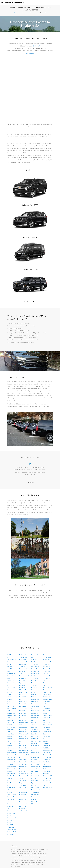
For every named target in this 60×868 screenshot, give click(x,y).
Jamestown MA (48, 699)
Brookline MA (35, 757)
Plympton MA (47, 732)
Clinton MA (46, 722)
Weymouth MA (12, 829)
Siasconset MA (36, 667)
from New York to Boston (48, 768)
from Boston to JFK (12, 800)
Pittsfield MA (35, 760)
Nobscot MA (35, 711)
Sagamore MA (35, 753)
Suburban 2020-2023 (30, 205)
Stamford (34, 660)
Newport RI (23, 720)
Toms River (11, 697)
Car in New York (24, 750)
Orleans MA (47, 701)
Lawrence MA (47, 676)
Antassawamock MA (12, 661)
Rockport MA (11, 788)
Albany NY (34, 769)
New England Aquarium (23, 665)
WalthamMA (23, 690)
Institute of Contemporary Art (36, 706)
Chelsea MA (35, 755)
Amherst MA (23, 811)
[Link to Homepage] (15, 3)
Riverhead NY (35, 662)
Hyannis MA (23, 697)
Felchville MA (47, 771)
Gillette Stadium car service (11, 748)
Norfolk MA (23, 694)
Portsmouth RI (36, 799)
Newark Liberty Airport (12, 717)
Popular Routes (23, 13)
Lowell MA (34, 734)
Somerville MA (48, 741)
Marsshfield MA (36, 790)
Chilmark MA (35, 671)
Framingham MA (35, 772)
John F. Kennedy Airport (12, 670)
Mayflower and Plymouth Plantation (24, 683)
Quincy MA (34, 801)
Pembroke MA (36, 797)
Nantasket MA (36, 767)
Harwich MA (11, 825)
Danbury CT (47, 713)
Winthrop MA (11, 769)
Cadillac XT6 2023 (30, 237)
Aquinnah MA (47, 783)
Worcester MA (24, 734)
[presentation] (8, 473)
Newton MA (23, 706)
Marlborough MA (23, 717)
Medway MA (23, 748)
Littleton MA (23, 732)
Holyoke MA (11, 771)
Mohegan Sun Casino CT (11, 814)
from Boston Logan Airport (23, 791)
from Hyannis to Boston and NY (12, 754)
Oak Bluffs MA (35, 674)
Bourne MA (47, 734)
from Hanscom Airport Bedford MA (24, 755)
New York (34, 785)
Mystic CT (10, 664)
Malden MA (47, 708)
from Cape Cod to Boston (12, 763)
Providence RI (12, 818)
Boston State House (23, 768)
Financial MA (47, 718)
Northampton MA (35, 656)
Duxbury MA (23, 688)
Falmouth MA (47, 755)
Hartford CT (23, 655)
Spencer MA (23, 764)
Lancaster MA (47, 662)
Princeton (10, 699)
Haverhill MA (47, 667)
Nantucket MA (48, 725)
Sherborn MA (47, 757)
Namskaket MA (36, 762)
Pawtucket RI (47, 753)
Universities (11, 811)
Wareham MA (23, 760)
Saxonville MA (47, 774)
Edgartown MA (24, 808)
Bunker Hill (34, 688)
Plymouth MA (35, 783)
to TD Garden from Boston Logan (23, 781)
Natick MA (46, 743)
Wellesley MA (23, 657)
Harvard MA (23, 711)
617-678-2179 (36, 46)
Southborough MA (24, 740)
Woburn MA (35, 781)
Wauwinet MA (35, 664)
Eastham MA (35, 715)
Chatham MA (23, 662)
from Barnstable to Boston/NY (23, 727)
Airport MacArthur (11, 791)
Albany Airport (12, 795)
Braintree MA (23, 678)
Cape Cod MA (23, 701)
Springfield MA (12, 832)
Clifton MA (46, 674)
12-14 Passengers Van (30, 270)
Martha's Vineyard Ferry (47, 786)
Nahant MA (47, 671)
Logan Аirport (11, 713)
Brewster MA (47, 660)
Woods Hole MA (11, 779)
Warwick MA (47, 697)
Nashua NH (46, 669)
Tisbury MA (35, 729)
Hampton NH (47, 657)
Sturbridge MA (24, 774)
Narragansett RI (24, 676)
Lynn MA (34, 778)
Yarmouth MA (47, 694)
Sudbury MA (11, 797)
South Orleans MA (12, 689)
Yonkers (10, 694)
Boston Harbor (36, 699)
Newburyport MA (47, 679)
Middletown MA (36, 741)
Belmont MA (47, 746)
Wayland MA (23, 788)
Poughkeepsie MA (47, 689)
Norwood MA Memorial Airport (23, 671)
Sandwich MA (47, 778)
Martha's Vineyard (34, 684)
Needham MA (35, 713)
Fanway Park (35, 701)
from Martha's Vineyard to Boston (35, 678)
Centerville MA (12, 767)
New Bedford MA (11, 784)
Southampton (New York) (12, 705)
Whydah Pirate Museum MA (36, 793)
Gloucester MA (36, 776)
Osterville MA (47, 711)
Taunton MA (11, 776)
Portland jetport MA (48, 705)
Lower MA (34, 727)
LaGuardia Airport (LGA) (11, 721)
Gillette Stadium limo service (11, 741)
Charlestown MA (47, 684)
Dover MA (46, 655)
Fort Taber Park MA (12, 656)
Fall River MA (47, 692)
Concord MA (11, 774)
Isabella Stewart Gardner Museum (34, 693)
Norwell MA (23, 762)
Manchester (11, 834)
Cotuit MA (10, 725)
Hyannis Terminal (34, 724)
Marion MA (34, 743)
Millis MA (22, 699)
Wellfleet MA (11, 827)
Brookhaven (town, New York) (11, 729)
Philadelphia (23, 660)
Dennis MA (23, 806)
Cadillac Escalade (30, 302)
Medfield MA (23, 713)
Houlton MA (47, 664)
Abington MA (47, 727)
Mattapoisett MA (47, 738)
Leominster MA (24, 776)
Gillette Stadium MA (23, 744)
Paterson (10, 692)
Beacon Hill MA (48, 715)
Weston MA (23, 785)
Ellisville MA (47, 729)
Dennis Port (11, 676)
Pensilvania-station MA (35, 738)
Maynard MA (23, 692)
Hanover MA (47, 781)
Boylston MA (35, 764)
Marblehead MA (36, 732)
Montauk (10, 701)
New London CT (23, 800)
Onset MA (10, 667)
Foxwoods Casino (10, 821)
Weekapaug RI (47, 750)
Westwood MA (36, 804)
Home (16, 13)
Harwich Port (11, 674)
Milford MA (23, 736)
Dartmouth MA (48, 760)
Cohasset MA (23, 804)
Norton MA (23, 704)
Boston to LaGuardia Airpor (10, 806)
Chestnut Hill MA (35, 749)
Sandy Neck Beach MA (11, 735)
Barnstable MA (24, 722)
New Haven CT (48, 776)
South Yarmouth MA (11, 679)
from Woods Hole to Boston (12, 758)
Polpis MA (34, 669)
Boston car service (23, 796)
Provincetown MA (35, 719)
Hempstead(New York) (12, 710)
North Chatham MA (12, 684)
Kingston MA (35, 788)
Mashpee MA (35, 746)
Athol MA (22, 771)
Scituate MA (23, 708)
